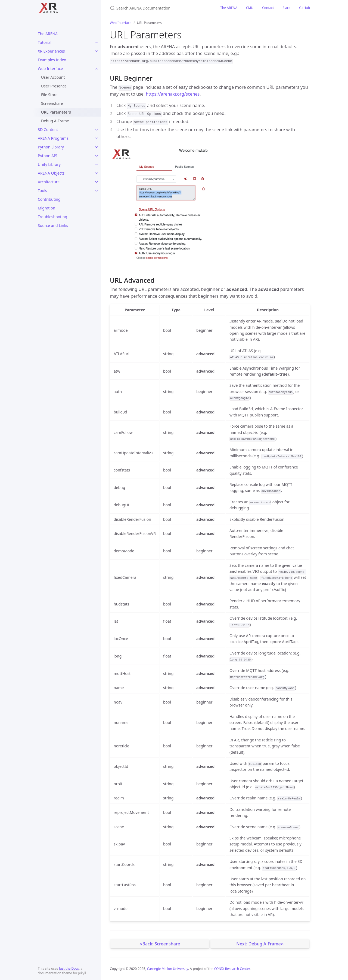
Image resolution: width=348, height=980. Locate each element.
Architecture (49, 182)
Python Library (51, 147)
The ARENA (48, 34)
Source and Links (53, 225)
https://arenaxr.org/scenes (173, 94)
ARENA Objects (51, 173)
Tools (42, 191)
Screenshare (52, 103)
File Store (49, 95)
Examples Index (52, 60)
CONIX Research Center (232, 969)
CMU (250, 8)
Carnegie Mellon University (168, 969)
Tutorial (45, 42)
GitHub (304, 8)
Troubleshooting (52, 217)
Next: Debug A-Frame (259, 944)
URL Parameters (56, 112)
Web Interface (50, 69)
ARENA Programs (53, 138)
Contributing (49, 199)
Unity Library (49, 164)
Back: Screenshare (161, 944)
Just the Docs (69, 968)
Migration (46, 208)
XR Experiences (51, 51)
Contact (268, 8)
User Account (53, 77)
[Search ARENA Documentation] (159, 8)
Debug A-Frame (55, 121)
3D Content (48, 130)
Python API (48, 156)
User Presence (54, 86)
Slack (287, 8)
